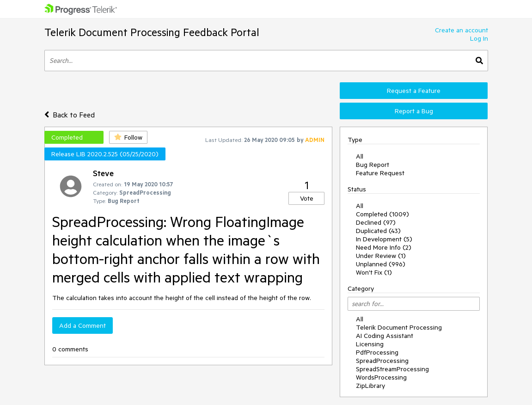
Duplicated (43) (378, 231)
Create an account (462, 30)
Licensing (370, 344)
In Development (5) (384, 239)
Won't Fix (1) (374, 272)
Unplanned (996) (381, 264)
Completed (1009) (382, 214)
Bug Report (373, 165)
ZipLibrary (370, 386)
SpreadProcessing (382, 361)
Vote (307, 198)
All (360, 156)
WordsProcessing (381, 377)
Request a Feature (414, 91)
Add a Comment (83, 325)
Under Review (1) (381, 256)
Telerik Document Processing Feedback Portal (152, 32)
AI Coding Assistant (385, 336)
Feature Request (380, 173)
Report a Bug (414, 111)
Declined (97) (376, 222)
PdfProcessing (377, 352)
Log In (479, 38)
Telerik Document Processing (399, 327)
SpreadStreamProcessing (392, 369)
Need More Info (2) (384, 247)
